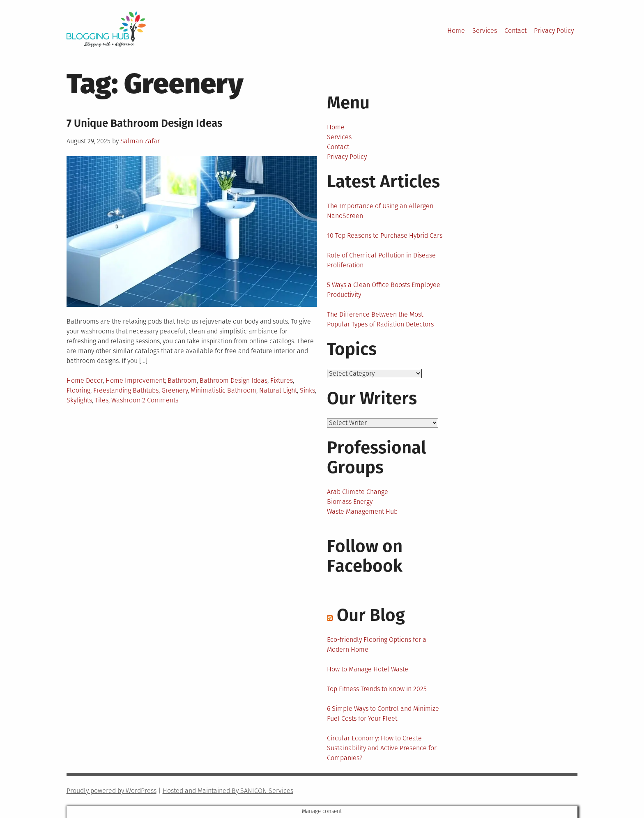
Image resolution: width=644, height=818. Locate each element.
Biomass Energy (350, 502)
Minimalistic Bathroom (223, 390)
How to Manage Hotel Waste (368, 669)
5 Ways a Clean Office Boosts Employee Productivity (384, 290)
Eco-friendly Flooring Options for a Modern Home (377, 645)
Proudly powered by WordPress (112, 791)
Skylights (79, 400)
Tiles (102, 400)
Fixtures (282, 380)
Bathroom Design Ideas (233, 380)
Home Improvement (135, 380)
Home (456, 31)
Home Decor (85, 380)
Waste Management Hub (362, 511)
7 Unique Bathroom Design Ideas (144, 123)
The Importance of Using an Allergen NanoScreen (380, 211)
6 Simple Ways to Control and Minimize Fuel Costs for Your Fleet (383, 713)
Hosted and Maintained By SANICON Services (228, 791)
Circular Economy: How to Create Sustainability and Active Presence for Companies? (382, 748)
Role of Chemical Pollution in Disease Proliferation (381, 260)
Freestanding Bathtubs (126, 390)
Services (485, 31)
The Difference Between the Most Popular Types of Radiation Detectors (380, 319)
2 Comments (160, 400)
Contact (515, 31)
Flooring (78, 390)
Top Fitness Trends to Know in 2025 (377, 689)
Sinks (307, 390)
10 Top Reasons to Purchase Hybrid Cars (385, 236)
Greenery (175, 390)
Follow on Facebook (365, 556)
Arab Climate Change (358, 492)
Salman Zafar (140, 141)
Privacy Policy (554, 31)
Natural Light (278, 390)
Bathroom (182, 380)
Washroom (127, 400)
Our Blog (371, 615)
